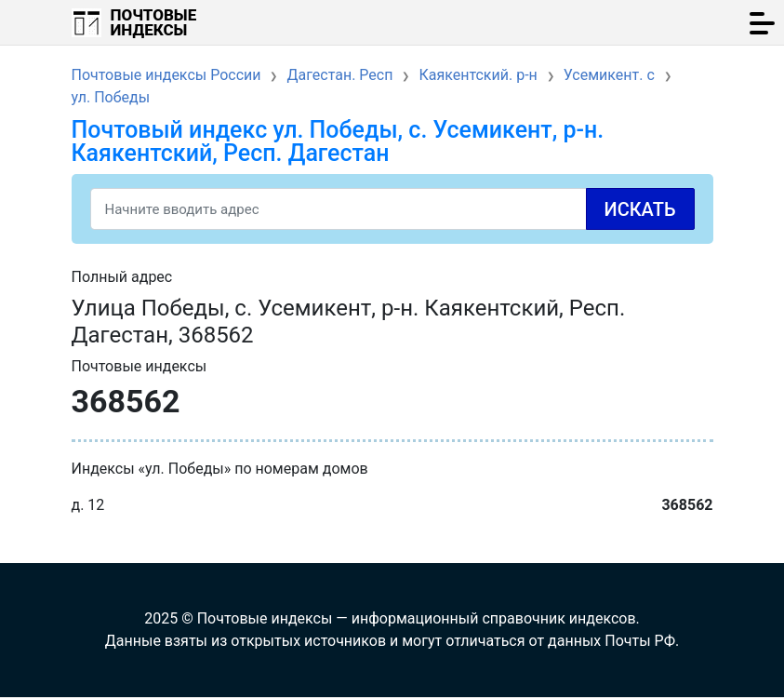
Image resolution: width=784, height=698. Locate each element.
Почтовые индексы (154, 22)
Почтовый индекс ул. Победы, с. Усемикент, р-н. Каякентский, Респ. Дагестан (338, 141)
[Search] (392, 209)
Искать (640, 209)
